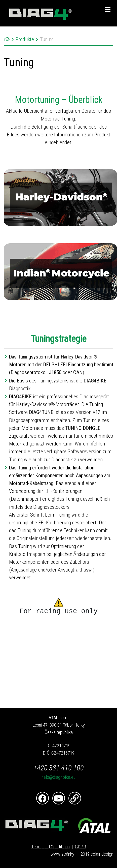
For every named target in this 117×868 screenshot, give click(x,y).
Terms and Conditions (50, 847)
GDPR (81, 847)
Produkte (25, 39)
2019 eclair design (97, 854)
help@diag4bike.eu (58, 777)
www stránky (63, 854)
